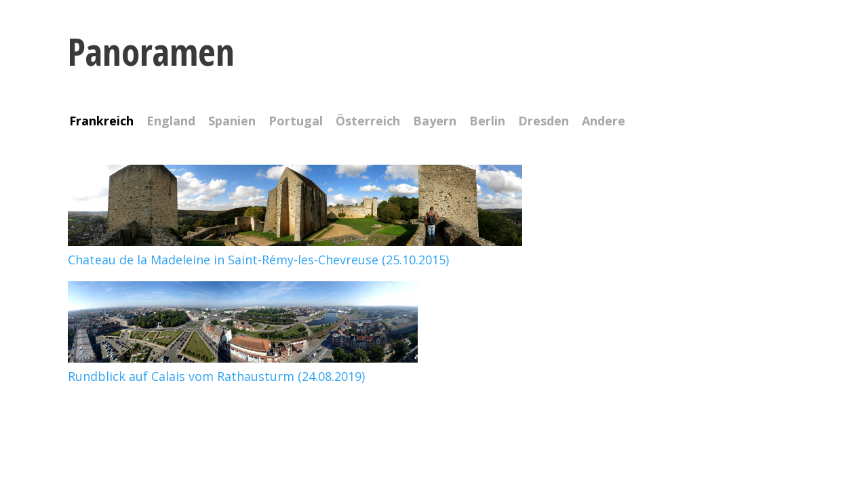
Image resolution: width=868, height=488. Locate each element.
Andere (604, 122)
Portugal (296, 122)
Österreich (368, 122)
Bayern (435, 122)
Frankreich (101, 122)
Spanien (232, 122)
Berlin (487, 122)
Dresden (544, 122)
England (171, 122)
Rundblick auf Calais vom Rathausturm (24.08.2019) (243, 367)
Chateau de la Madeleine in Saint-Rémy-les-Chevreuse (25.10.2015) (295, 250)
